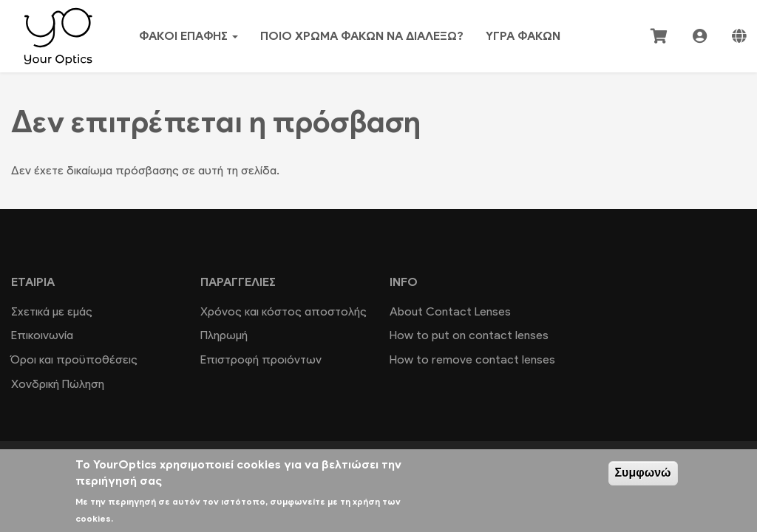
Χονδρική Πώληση (58, 384)
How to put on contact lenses (469, 335)
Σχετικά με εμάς (52, 311)
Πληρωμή (224, 335)
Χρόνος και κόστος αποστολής (284, 311)
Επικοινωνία (42, 335)
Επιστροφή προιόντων (261, 359)
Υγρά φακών (523, 36)
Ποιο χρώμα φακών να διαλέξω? (362, 36)
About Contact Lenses (450, 311)
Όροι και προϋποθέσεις (74, 359)
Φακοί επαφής (189, 36)
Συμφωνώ (643, 473)
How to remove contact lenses (472, 359)
